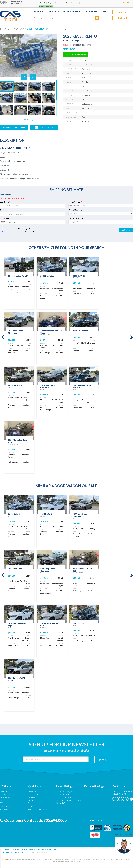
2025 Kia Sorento (38, 29)
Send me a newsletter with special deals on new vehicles (27, 232)
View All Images (29, 119)
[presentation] (84, 230)
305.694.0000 (128, 3)
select (132, 214)
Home (6, 29)
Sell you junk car (49, 849)
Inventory (18, 29)
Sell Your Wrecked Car (10, 849)
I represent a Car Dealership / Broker (19, 229)
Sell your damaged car (30, 849)
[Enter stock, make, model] (66, 18)
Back (67, 29)
